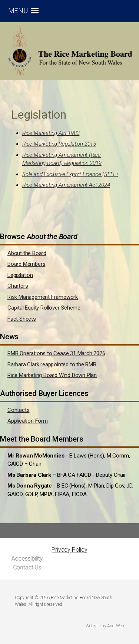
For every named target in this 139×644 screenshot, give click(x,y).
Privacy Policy (69, 550)
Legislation (20, 275)
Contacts (18, 410)
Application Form (28, 421)
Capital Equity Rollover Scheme (44, 308)
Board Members (26, 264)
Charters (18, 286)
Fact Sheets (22, 319)
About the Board (27, 253)
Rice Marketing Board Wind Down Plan (52, 375)
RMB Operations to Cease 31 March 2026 (56, 353)
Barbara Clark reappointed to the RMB (52, 364)
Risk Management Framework (43, 297)
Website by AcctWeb (105, 626)
